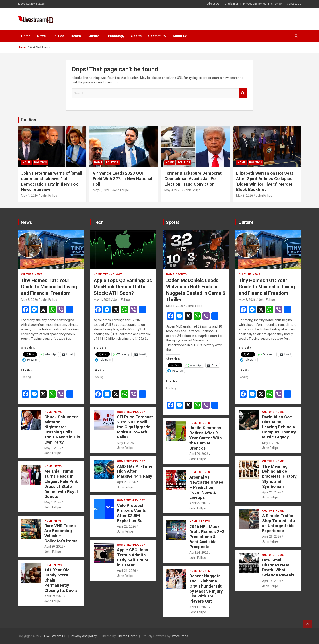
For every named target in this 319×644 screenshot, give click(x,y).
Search (243, 93)
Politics (58, 36)
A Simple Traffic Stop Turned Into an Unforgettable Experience (278, 523)
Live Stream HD (55, 636)
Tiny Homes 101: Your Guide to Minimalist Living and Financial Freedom (49, 287)
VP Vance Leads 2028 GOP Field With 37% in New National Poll (123, 178)
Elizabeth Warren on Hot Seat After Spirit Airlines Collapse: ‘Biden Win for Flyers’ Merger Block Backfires (265, 181)
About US (213, 4)
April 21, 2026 (126, 571)
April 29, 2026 (54, 596)
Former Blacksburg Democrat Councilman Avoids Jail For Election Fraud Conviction (193, 178)
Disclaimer (231, 4)
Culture (93, 36)
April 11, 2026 (199, 607)
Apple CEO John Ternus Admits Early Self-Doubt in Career (133, 557)
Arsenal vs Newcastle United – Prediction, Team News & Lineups (206, 487)
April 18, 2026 (272, 581)
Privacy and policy (255, 4)
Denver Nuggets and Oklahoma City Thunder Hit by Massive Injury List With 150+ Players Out (206, 589)
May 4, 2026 (29, 196)
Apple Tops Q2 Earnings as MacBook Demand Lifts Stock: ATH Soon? (123, 287)
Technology (115, 36)
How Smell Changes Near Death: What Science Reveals (278, 567)
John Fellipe (49, 196)
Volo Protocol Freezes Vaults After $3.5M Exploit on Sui (132, 513)
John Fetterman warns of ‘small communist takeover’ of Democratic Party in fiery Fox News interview (52, 181)
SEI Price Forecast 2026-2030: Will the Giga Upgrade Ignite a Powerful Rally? (135, 427)
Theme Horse (127, 636)
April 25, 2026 (126, 482)
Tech (98, 222)
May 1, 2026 (53, 448)
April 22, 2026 (126, 526)
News (41, 36)
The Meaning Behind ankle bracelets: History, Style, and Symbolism (280, 476)
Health (76, 36)
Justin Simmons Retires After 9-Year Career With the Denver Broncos (206, 438)
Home (26, 36)
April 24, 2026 (199, 553)
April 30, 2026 (54, 547)
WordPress (180, 636)
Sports (136, 36)
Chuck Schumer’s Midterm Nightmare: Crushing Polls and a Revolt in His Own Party (62, 430)
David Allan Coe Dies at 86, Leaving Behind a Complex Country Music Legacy (279, 427)
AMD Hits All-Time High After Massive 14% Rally (135, 471)
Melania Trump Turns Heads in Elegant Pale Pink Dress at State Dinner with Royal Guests (61, 484)
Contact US (294, 4)
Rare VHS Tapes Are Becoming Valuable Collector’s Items (61, 533)
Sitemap (276, 4)
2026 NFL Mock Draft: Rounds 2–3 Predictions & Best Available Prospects (207, 537)
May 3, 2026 (101, 190)
